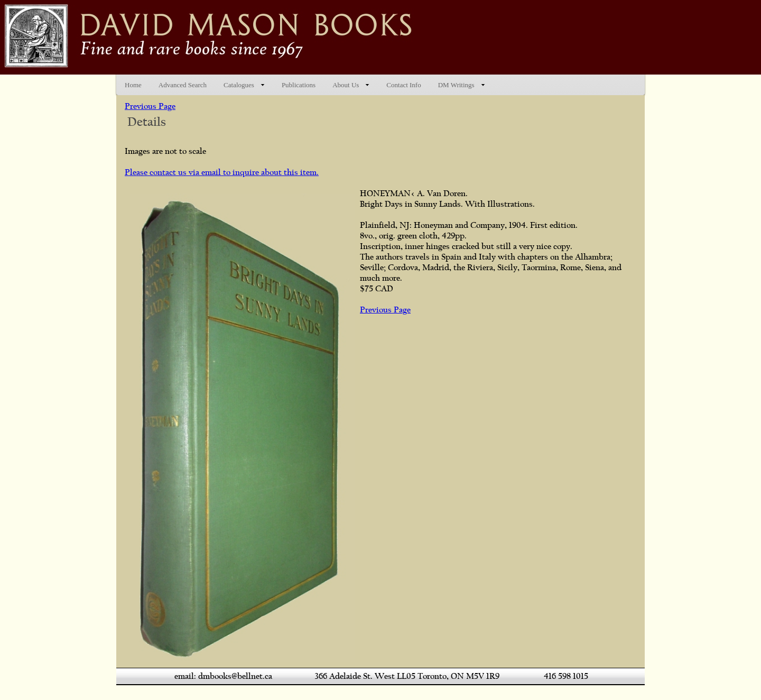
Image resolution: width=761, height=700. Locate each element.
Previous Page (150, 106)
